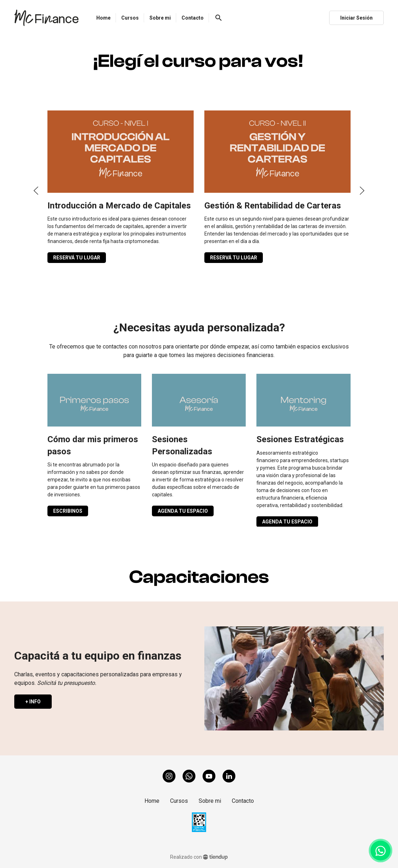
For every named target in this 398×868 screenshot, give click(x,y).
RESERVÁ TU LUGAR (77, 258)
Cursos (179, 801)
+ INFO (33, 702)
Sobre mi (210, 801)
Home (152, 801)
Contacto (243, 801)
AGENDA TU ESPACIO (183, 511)
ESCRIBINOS (68, 511)
